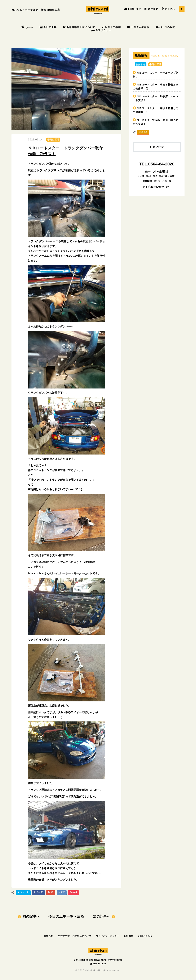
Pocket (73, 892)
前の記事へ (31, 916)
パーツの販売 (165, 27)
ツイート (23, 893)
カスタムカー (101, 30)
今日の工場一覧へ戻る (66, 916)
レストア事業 (111, 27)
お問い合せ (133, 9)
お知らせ (141, 64)
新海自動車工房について (79, 27)
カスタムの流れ (138, 27)
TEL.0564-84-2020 (157, 164)
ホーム (27, 27)
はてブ (62, 892)
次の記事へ (102, 916)
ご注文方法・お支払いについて (75, 936)
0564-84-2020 (98, 964)
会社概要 (151, 9)
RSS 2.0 (143, 132)
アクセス (168, 9)
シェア (38, 893)
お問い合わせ (145, 936)
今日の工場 (48, 27)
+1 (50, 893)
